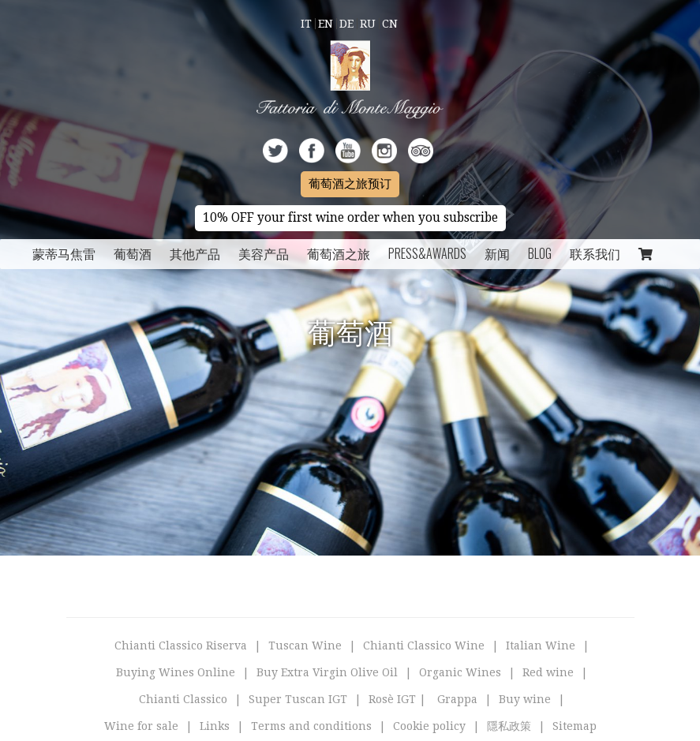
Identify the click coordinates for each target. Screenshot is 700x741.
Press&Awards (427, 253)
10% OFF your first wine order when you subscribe (350, 218)
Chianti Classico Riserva (181, 646)
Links (215, 726)
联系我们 (595, 253)
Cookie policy (429, 726)
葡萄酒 (133, 253)
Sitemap (575, 726)
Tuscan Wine (305, 646)
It (306, 24)
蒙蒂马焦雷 (64, 253)
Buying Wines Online (176, 672)
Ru (368, 24)
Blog (540, 253)
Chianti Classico (183, 699)
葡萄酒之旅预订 (350, 184)
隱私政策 (509, 726)
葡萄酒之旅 (339, 253)
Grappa (457, 699)
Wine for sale (141, 726)
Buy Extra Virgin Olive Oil (327, 672)
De (346, 24)
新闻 (497, 253)
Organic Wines (460, 672)
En (326, 24)
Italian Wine (541, 646)
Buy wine (525, 699)
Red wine (548, 672)
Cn (390, 24)
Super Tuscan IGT (298, 699)
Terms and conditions (311, 726)
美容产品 (264, 253)
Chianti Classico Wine (424, 646)
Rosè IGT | (397, 699)
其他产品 (195, 253)
